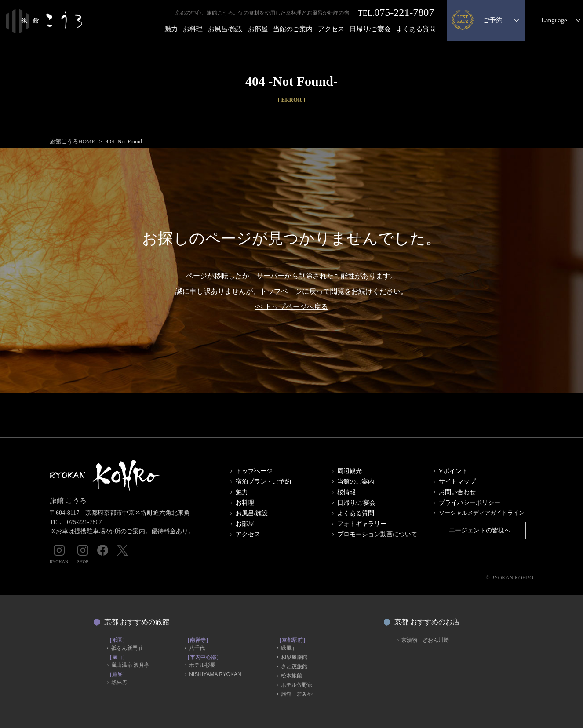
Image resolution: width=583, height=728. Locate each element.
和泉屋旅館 (294, 657)
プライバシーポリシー (470, 503)
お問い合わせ (457, 492)
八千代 (197, 648)
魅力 (171, 29)
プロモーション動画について (377, 534)
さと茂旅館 (294, 666)
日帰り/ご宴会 (370, 29)
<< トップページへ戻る (291, 307)
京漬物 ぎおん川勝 (425, 640)
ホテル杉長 (202, 665)
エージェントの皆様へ (480, 530)
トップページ (254, 471)
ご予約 (493, 20)
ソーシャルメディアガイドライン (482, 513)
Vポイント (453, 471)
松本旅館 (291, 676)
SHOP (83, 554)
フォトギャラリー (362, 524)
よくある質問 (416, 29)
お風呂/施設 (225, 29)
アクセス (331, 29)
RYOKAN (59, 554)
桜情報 (346, 492)
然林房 (119, 682)
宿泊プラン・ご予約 (263, 482)
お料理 (193, 29)
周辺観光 (350, 471)
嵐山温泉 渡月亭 (130, 665)
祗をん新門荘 (127, 648)
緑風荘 (289, 648)
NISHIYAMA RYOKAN (215, 674)
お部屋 (258, 29)
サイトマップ (457, 482)
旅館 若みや (297, 694)
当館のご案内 (293, 29)
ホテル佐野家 (297, 685)
